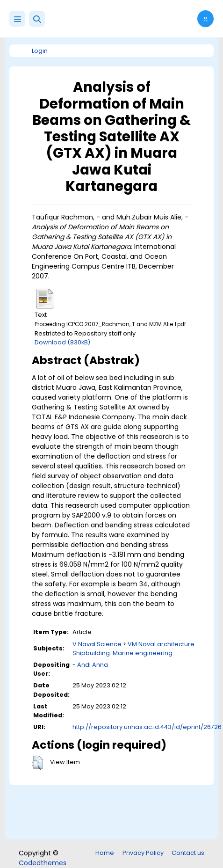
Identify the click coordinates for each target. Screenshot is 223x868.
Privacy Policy (143, 853)
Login (40, 51)
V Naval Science (97, 644)
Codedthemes (43, 863)
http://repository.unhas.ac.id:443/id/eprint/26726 (147, 727)
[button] (37, 19)
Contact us (188, 853)
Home (105, 853)
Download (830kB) (62, 342)
